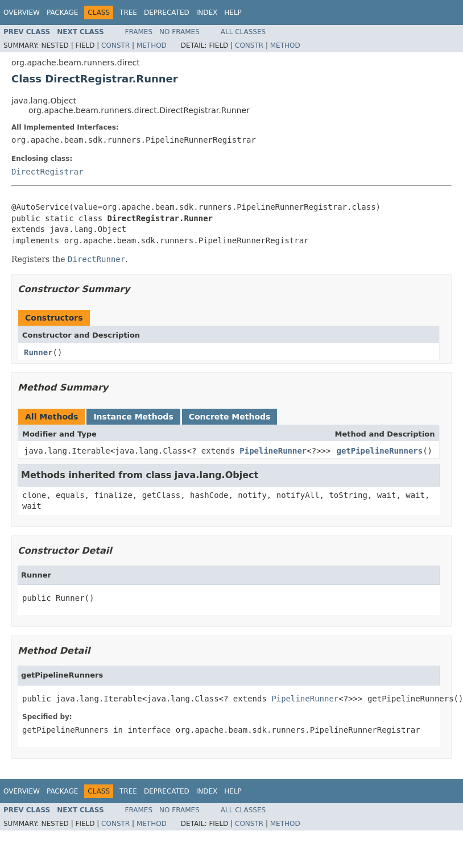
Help (233, 13)
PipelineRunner (273, 451)
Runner (38, 352)
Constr (115, 45)
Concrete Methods (230, 417)
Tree (128, 13)
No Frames (179, 32)
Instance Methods (133, 417)
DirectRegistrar (47, 172)
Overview (22, 13)
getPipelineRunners (379, 451)
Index (207, 13)
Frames (139, 32)
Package (62, 13)
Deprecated (167, 13)
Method (152, 45)
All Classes (243, 32)
